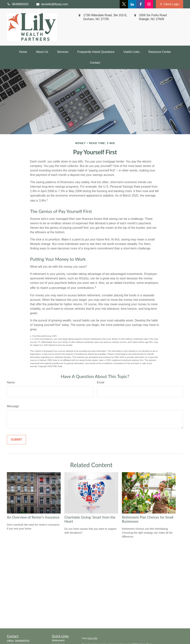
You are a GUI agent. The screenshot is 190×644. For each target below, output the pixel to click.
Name (11, 382)
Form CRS (92, 638)
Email (101, 382)
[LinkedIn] (132, 4)
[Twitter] (124, 4)
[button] (23, 52)
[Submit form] (16, 440)
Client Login (169, 4)
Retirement (58, 640)
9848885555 (22, 641)
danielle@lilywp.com (52, 4)
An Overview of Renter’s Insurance (33, 517)
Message (13, 406)
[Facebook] (141, 4)
